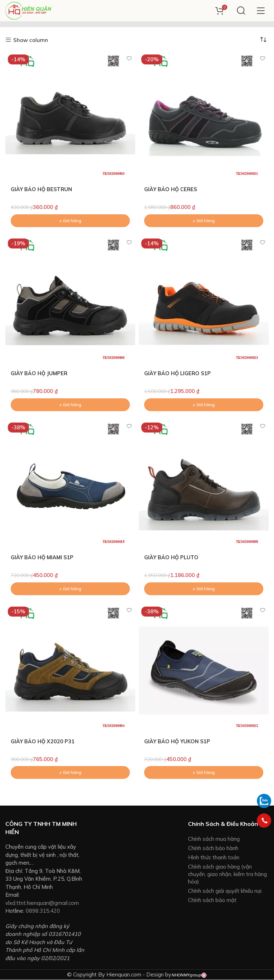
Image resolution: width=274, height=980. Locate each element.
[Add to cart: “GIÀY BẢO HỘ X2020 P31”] (70, 773)
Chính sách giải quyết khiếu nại (225, 891)
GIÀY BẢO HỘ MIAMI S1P (43, 558)
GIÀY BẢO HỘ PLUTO (172, 558)
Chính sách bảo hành (213, 848)
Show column (31, 40)
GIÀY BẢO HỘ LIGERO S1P (178, 374)
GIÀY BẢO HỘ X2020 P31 (43, 742)
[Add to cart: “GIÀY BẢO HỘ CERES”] (204, 221)
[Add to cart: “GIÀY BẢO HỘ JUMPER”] (70, 405)
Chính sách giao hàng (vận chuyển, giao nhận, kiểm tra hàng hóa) (227, 874)
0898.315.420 (43, 911)
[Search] (241, 11)
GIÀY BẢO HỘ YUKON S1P (178, 742)
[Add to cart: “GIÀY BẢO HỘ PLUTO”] (204, 589)
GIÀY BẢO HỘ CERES (171, 190)
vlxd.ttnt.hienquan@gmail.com (42, 903)
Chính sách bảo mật (212, 900)
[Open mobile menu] (261, 11)
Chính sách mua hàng (214, 839)
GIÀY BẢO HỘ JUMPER (40, 374)
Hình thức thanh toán (214, 858)
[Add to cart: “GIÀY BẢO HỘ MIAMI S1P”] (70, 589)
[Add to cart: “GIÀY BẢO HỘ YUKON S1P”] (204, 773)
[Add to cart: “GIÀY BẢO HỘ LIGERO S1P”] (204, 405)
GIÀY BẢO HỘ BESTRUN (42, 190)
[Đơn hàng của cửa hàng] (263, 40)
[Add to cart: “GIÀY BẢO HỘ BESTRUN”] (70, 221)
